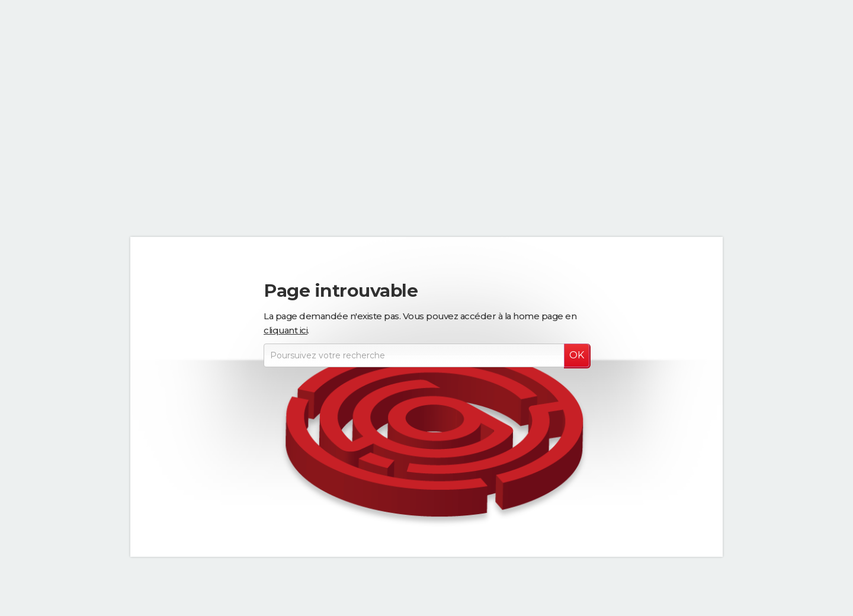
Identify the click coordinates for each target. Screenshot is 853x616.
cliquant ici (286, 330)
